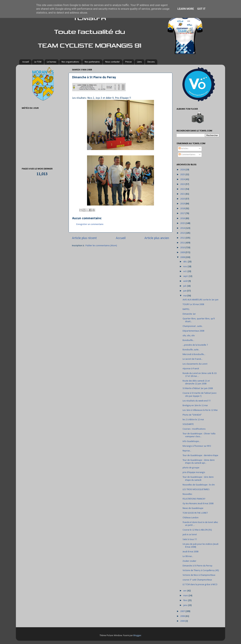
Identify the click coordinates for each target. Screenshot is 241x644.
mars (186, 596)
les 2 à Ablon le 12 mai (193, 420)
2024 (183, 179)
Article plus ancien (157, 238)
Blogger (137, 636)
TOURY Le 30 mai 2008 (193, 304)
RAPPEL (186, 309)
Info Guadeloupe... (191, 441)
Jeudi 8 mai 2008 (190, 552)
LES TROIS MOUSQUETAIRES (196, 490)
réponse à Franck (191, 369)
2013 (183, 233)
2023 (183, 184)
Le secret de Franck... (193, 359)
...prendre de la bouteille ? (195, 345)
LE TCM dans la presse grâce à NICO (200, 585)
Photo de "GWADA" (192, 415)
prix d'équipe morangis (194, 472)
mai (185, 296)
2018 (183, 209)
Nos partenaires (92, 62)
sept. (186, 276)
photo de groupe (191, 468)
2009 (183, 253)
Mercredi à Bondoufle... (194, 354)
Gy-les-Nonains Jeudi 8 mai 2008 (198, 504)
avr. (185, 591)
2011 (183, 243)
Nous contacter (113, 62)
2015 (183, 223)
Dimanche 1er (189, 314)
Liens (139, 62)
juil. (185, 286)
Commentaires (187, 155)
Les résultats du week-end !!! (197, 401)
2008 (183, 257)
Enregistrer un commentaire (90, 224)
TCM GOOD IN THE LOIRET (195, 513)
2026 (183, 170)
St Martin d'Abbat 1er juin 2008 (198, 388)
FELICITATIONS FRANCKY (194, 499)
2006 (183, 616)
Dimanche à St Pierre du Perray (197, 566)
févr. (186, 601)
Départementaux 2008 (193, 331)
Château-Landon (191, 518)
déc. (186, 262)
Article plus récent (84, 238)
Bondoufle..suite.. (191, 350)
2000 (183, 621)
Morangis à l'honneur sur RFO (197, 446)
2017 (183, 213)
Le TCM (38, 62)
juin (185, 291)
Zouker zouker (189, 561)
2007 (183, 611)
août (186, 281)
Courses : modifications (194, 429)
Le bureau (52, 62)
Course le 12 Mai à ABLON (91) (197, 530)
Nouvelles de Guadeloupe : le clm (199, 485)
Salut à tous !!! (190, 539)
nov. (185, 267)
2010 (183, 248)
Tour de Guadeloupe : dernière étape (200, 456)
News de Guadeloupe (193, 508)
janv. (186, 605)
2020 (183, 199)
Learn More (186, 9)
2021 (183, 194)
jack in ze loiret (190, 535)
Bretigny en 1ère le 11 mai (195, 406)
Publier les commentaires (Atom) (101, 246)
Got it (201, 9)
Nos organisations (70, 62)
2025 (183, 175)
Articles (183, 149)
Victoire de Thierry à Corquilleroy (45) (201, 570)
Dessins (151, 62)
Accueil (26, 62)
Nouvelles (187, 494)
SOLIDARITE (188, 424)
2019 (183, 204)
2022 (183, 189)
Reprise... (187, 451)
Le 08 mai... (188, 556)
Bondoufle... (188, 340)
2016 (183, 218)
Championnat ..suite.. (193, 326)
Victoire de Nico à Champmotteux (199, 575)
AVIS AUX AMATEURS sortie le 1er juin (200, 300)
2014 (183, 228)
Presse (129, 62)
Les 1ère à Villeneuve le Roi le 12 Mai (200, 410)
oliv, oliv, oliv (189, 336)
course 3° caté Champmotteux (197, 580)
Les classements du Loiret (195, 364)
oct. (185, 271)
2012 (183, 238)
